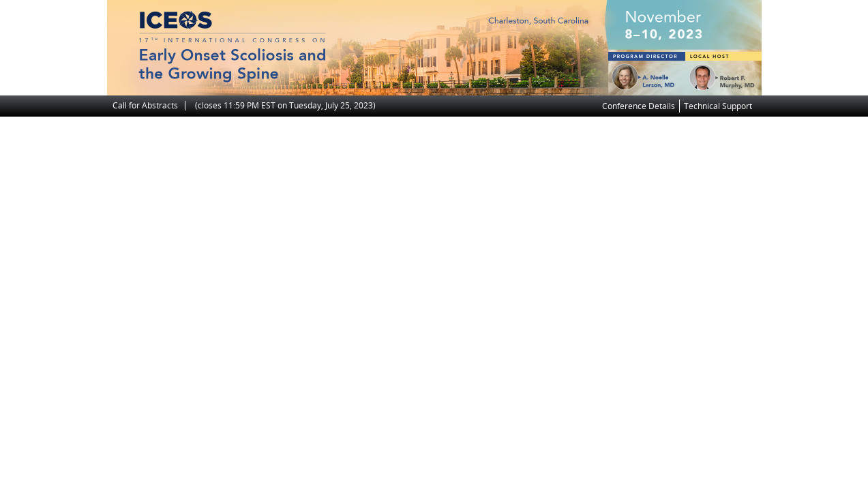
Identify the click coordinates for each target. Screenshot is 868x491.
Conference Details (639, 106)
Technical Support (718, 106)
